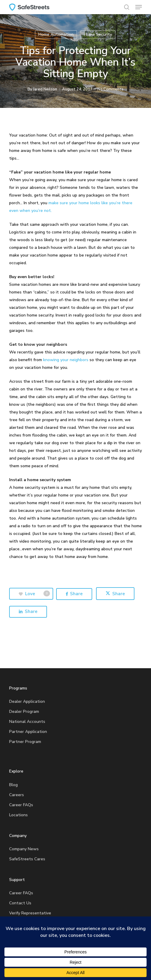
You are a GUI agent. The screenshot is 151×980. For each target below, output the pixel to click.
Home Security (98, 34)
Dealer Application (27, 701)
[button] (139, 7)
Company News (24, 849)
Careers (17, 795)
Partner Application (28, 732)
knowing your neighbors (66, 360)
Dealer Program (24, 712)
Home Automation (56, 34)
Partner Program (25, 742)
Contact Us (20, 903)
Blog (13, 785)
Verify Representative (30, 913)
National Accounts (27, 722)
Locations (18, 815)
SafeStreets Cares (27, 859)
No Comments (111, 89)
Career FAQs (21, 805)
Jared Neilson (45, 89)
